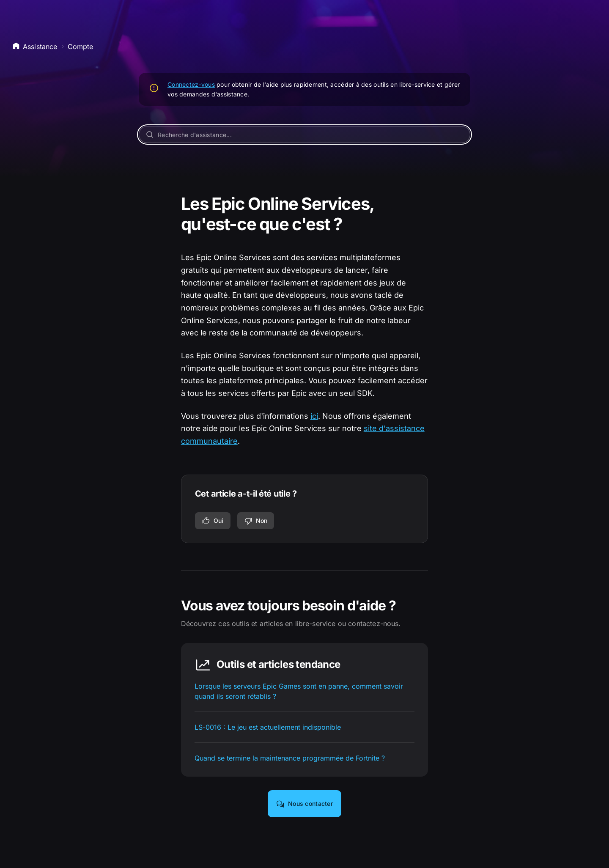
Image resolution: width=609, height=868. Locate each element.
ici (314, 416)
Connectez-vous (191, 84)
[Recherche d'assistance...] (304, 135)
